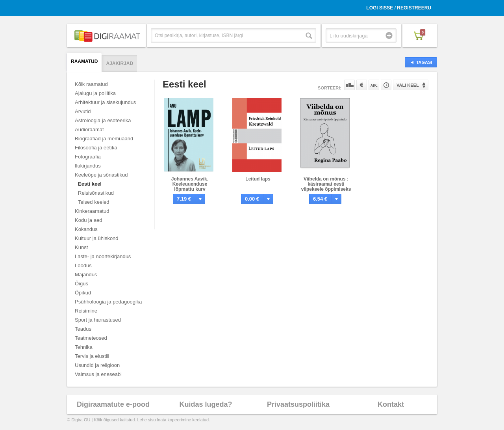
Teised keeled (94, 202)
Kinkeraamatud (92, 211)
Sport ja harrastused (98, 320)
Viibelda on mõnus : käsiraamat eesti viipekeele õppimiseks (326, 184)
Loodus (83, 265)
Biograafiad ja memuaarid (104, 139)
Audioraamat (89, 129)
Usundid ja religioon (97, 365)
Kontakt (391, 404)
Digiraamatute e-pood (113, 404)
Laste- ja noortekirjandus (103, 256)
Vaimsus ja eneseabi (98, 374)
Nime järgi (374, 85)
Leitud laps (258, 179)
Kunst (81, 247)
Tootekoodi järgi (386, 85)
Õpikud (83, 293)
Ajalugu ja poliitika (95, 93)
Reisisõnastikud (96, 193)
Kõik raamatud (91, 84)
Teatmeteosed (91, 338)
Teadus (83, 329)
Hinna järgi (362, 85)
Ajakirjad (120, 63)
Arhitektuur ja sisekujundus (105, 102)
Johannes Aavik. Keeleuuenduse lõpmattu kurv (190, 184)
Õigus (82, 284)
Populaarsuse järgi (349, 85)
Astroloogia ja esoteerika (103, 120)
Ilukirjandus (88, 166)
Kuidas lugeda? (206, 404)
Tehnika (84, 347)
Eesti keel (90, 184)
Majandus (86, 275)
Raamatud (84, 61)
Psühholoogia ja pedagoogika (108, 302)
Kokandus (86, 229)
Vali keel (408, 85)
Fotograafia (88, 157)
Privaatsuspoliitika (298, 404)
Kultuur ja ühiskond (97, 238)
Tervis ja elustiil (92, 356)
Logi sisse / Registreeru (399, 8)
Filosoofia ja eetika (96, 148)
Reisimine (86, 311)
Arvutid (83, 111)
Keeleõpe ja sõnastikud (101, 175)
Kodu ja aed (88, 220)
